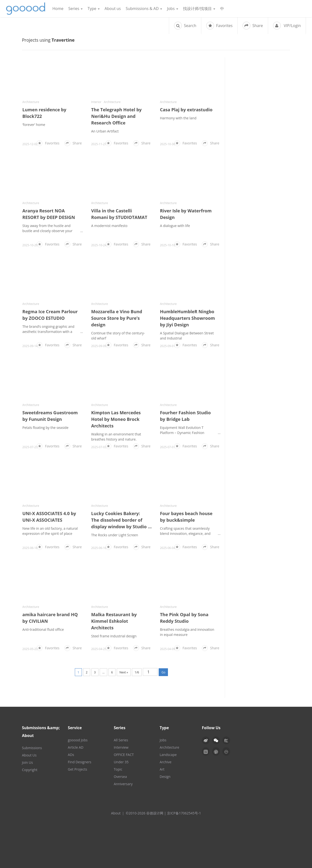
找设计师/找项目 (199, 9)
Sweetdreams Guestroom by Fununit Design (50, 416)
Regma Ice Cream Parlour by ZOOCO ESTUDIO (50, 315)
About (116, 813)
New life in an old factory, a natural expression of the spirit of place (50, 531)
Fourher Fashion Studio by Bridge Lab (185, 416)
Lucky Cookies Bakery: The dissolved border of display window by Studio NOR (119, 520)
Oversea (120, 777)
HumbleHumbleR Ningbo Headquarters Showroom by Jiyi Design (187, 318)
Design (165, 777)
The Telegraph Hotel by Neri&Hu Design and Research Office (116, 116)
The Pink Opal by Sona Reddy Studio (184, 618)
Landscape (168, 755)
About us (113, 9)
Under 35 (121, 762)
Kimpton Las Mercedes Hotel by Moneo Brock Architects (116, 419)
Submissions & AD (144, 9)
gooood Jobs (78, 740)
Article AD (76, 747)
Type (94, 9)
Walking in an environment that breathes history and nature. (116, 437)
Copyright (30, 770)
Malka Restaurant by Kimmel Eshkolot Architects (114, 621)
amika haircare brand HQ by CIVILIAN (50, 618)
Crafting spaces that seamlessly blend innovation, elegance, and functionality (185, 531)
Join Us (27, 762)
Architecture (31, 102)
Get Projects (77, 769)
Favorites (219, 26)
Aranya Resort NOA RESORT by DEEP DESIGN (49, 214)
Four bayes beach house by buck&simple (186, 517)
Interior (96, 102)
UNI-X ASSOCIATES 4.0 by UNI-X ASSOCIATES (49, 517)
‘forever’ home (34, 125)
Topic (118, 769)
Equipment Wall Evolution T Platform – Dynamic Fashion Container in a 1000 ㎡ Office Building (183, 430)
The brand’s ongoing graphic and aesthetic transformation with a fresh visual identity (48, 329)
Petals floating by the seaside (45, 428)
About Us (29, 755)
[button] (216, 740)
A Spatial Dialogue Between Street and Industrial (187, 336)
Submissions (32, 748)
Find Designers (79, 762)
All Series (121, 740)
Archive (166, 762)
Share (253, 26)
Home (58, 9)
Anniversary (123, 784)
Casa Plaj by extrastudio (186, 110)
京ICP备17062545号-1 (184, 813)
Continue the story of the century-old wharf (118, 336)
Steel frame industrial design (114, 636)
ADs (71, 755)
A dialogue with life (175, 226)
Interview (121, 747)
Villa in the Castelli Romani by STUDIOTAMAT (119, 214)
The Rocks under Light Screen (115, 535)
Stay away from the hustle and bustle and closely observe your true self (47, 228)
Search (185, 26)
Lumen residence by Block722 (44, 113)
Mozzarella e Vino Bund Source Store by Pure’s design (117, 318)
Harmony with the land (178, 118)
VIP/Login (287, 26)
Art (162, 769)
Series (75, 9)
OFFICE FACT (124, 755)
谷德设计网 (26, 9)
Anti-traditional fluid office (43, 629)
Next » (124, 672)
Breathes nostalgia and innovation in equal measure (187, 632)
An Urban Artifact (105, 131)
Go (163, 672)
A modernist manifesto (109, 226)
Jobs (173, 9)
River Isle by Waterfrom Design (186, 214)
